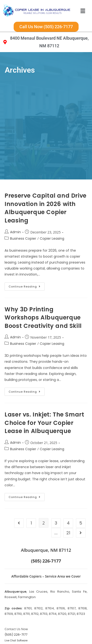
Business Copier (23, 221)
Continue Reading (27, 268)
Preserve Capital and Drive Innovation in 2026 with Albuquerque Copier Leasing (46, 190)
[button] (83, 11)
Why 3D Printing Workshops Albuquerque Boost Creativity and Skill (43, 300)
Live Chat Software (16, 623)
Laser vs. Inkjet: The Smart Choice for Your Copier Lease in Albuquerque (44, 405)
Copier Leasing (52, 221)
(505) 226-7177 (16, 617)
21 (68, 515)
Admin (15, 214)
